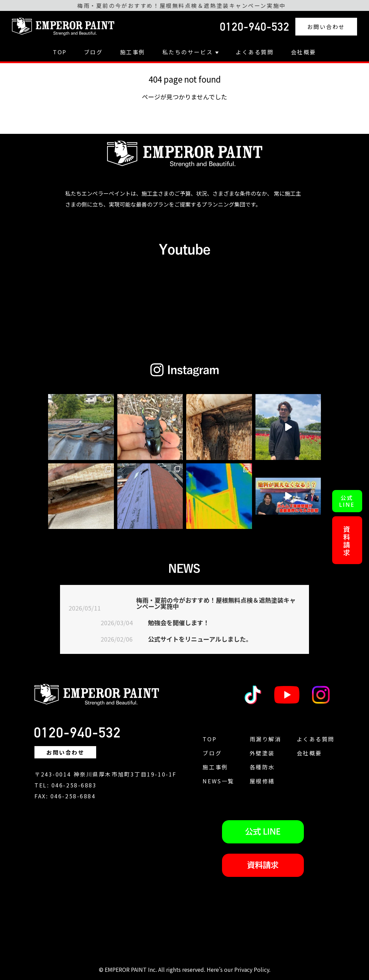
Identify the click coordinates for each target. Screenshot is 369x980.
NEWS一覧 (218, 781)
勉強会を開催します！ (179, 622)
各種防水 (262, 767)
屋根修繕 (262, 781)
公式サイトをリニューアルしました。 (200, 639)
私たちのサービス (190, 52)
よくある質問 (255, 52)
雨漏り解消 (265, 739)
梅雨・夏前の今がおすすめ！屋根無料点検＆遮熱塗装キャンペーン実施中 (216, 603)
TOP (60, 52)
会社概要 (304, 52)
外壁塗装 (262, 753)
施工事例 (133, 52)
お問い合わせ (326, 27)
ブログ (93, 52)
